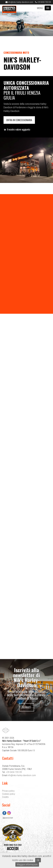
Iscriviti (27, 707)
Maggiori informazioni (27, 864)
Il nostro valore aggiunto (18, 130)
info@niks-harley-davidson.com (19, 2)
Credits (5, 797)
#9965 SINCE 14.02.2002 (13, 847)
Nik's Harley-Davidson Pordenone (9, 11)
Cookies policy (9, 794)
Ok (38, 860)
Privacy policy (8, 791)
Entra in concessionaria (19, 120)
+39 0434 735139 (43, 2)
